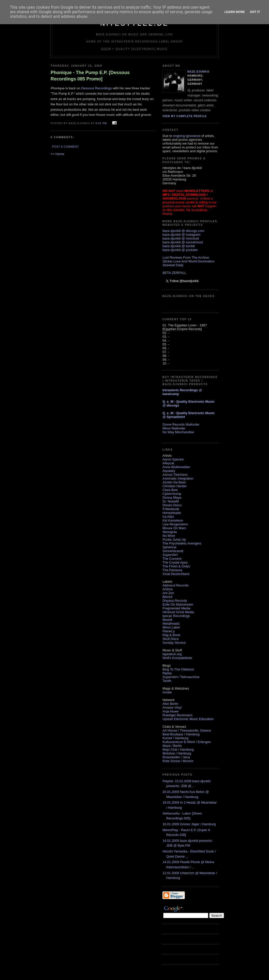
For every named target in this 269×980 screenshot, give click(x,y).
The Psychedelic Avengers (182, 543)
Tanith (167, 681)
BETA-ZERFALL (174, 273)
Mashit (167, 620)
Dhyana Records (175, 601)
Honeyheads (172, 513)
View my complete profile (185, 116)
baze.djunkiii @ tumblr (179, 246)
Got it (255, 12)
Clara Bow (170, 490)
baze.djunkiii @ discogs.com (183, 231)
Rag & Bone (171, 635)
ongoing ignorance (187, 136)
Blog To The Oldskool (178, 669)
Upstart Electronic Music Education (188, 719)
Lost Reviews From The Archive (186, 257)
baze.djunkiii (198, 72)
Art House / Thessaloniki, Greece (187, 730)
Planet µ (169, 631)
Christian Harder (175, 486)
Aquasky (169, 471)
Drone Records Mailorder (181, 424)
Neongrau (170, 532)
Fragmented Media (176, 608)
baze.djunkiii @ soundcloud (183, 242)
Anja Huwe (170, 711)
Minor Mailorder (174, 428)
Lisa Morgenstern (175, 524)
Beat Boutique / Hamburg (181, 734)
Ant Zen (168, 593)
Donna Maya (172, 498)
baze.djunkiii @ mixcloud (181, 238)
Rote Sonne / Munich (178, 761)
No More (169, 536)
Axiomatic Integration (178, 478)
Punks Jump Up (174, 540)
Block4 (167, 597)
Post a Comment (65, 147)
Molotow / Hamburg (177, 753)
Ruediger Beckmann (177, 715)
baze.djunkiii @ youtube (180, 250)
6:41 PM (101, 123)
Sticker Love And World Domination (188, 261)
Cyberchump (172, 494)
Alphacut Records (176, 585)
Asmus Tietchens (175, 475)
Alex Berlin (170, 704)
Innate (167, 692)
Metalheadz (171, 624)
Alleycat (168, 463)
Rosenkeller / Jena (176, 757)
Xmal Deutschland (176, 574)
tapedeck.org (172, 654)
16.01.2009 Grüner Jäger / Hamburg (189, 824)
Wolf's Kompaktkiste (177, 658)
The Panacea (172, 570)
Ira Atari (168, 517)
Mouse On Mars (174, 528)
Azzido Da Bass (174, 482)
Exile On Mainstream (178, 604)
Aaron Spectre (173, 459)
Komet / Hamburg (175, 738)
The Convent (172, 559)
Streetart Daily (173, 265)
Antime (168, 589)
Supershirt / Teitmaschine (181, 677)
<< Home (57, 154)
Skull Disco (171, 639)
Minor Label (171, 627)
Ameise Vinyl (172, 708)
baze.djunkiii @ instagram (181, 235)
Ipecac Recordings (176, 616)
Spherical (169, 547)
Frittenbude (171, 509)
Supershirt (170, 555)
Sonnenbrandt (173, 551)
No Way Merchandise (178, 432)
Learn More (235, 12)
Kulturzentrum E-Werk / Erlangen (187, 742)
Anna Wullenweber (176, 467)
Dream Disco (172, 505)
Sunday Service (174, 643)
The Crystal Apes (175, 562)
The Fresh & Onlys (176, 566)
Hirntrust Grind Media (178, 612)
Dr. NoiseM (171, 501)
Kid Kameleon (173, 520)
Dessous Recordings (97, 88)
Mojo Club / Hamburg (178, 750)
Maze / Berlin (172, 746)
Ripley (167, 673)
